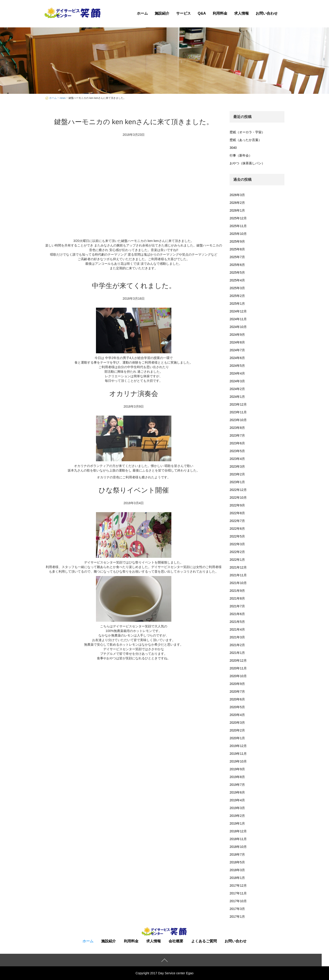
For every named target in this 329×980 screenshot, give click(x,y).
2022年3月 (237, 544)
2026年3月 (237, 195)
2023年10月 (238, 420)
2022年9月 (237, 505)
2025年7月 (237, 257)
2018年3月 (237, 870)
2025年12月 (238, 218)
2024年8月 (237, 342)
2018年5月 (237, 862)
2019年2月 (237, 816)
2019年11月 (238, 754)
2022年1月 (237, 560)
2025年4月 (237, 280)
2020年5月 (237, 707)
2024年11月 (238, 319)
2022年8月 (237, 513)
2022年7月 (237, 521)
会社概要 (176, 941)
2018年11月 (238, 839)
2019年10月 (238, 761)
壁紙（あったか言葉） (246, 140)
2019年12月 (238, 746)
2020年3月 (237, 723)
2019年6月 (237, 792)
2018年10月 (238, 847)
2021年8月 (237, 598)
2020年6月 (237, 699)
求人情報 (241, 13)
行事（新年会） (241, 155)
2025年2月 (237, 296)
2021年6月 (237, 614)
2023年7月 (237, 435)
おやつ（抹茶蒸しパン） (247, 163)
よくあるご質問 (204, 941)
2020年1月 (237, 738)
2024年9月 (237, 335)
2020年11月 (238, 668)
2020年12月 (238, 660)
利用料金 (220, 13)
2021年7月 (237, 606)
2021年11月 (238, 575)
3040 (233, 148)
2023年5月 (237, 451)
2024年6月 (237, 358)
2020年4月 (237, 715)
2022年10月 (238, 498)
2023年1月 (237, 482)
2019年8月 (237, 777)
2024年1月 (237, 397)
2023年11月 (238, 412)
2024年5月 (237, 366)
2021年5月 (237, 622)
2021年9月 (237, 591)
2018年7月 (237, 854)
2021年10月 (238, 583)
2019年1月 (237, 823)
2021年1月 (237, 653)
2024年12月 (238, 311)
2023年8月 (237, 428)
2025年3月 (237, 288)
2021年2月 (237, 645)
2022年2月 (237, 552)
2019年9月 (237, 769)
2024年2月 (237, 389)
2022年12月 (238, 490)
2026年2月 (237, 203)
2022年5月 (237, 536)
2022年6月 (237, 529)
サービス (183, 13)
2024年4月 (237, 373)
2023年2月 (237, 474)
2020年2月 (237, 730)
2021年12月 (238, 567)
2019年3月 (237, 808)
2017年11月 (238, 893)
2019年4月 (237, 800)
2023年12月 (238, 404)
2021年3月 (237, 637)
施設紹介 (162, 13)
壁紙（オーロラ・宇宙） (247, 132)
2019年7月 (237, 785)
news (63, 98)
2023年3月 (237, 466)
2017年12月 (238, 886)
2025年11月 (238, 226)
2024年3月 (237, 381)
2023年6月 (237, 443)
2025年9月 (237, 241)
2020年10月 (238, 676)
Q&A (202, 13)
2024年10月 (238, 327)
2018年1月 (237, 878)
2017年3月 (237, 909)
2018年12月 (238, 831)
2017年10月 (238, 901)
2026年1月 (237, 210)
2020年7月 (237, 692)
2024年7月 (237, 350)
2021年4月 (237, 629)
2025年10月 (238, 234)
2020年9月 (237, 684)
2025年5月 (237, 273)
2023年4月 (237, 459)
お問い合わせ (267, 13)
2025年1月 (237, 304)
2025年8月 (237, 249)
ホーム (142, 13)
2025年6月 (237, 265)
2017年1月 (237, 917)
